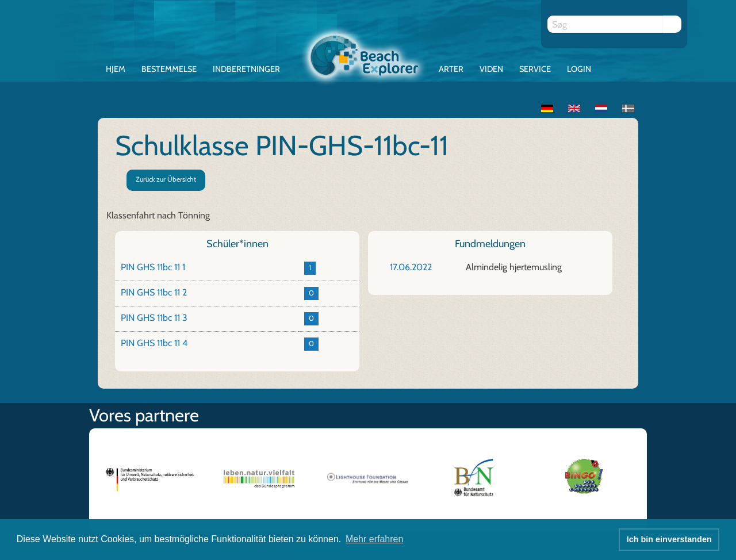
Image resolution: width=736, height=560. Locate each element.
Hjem (116, 69)
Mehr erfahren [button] (375, 539)
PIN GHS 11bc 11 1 (153, 267)
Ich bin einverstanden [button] (669, 539)
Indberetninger (246, 69)
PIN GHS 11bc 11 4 (154, 343)
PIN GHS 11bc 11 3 (154, 318)
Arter (451, 69)
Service (535, 69)
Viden (491, 69)
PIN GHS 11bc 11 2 (154, 292)
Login (579, 69)
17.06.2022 (411, 267)
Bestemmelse (169, 69)
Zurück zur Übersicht (166, 179)
